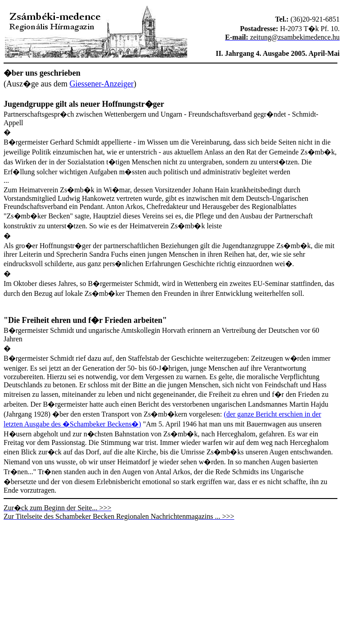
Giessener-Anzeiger (101, 84)
